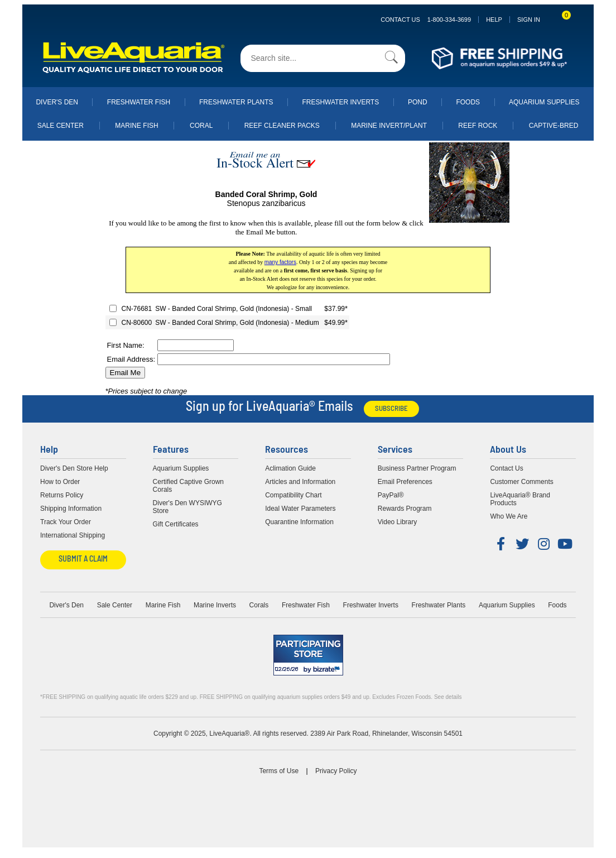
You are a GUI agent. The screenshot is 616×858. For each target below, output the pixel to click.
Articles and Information (300, 482)
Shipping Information (71, 509)
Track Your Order (66, 522)
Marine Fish (136, 126)
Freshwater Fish (139, 102)
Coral (201, 126)
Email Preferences (405, 482)
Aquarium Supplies (544, 102)
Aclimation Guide (290, 468)
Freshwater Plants (236, 102)
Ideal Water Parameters (300, 509)
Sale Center (61, 126)
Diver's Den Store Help (74, 468)
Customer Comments (521, 482)
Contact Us (426, 20)
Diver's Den (57, 102)
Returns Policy (62, 495)
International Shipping (73, 535)
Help (494, 20)
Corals (259, 605)
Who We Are (509, 516)
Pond (418, 102)
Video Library (398, 522)
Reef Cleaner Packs (282, 126)
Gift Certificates (176, 524)
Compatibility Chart (293, 495)
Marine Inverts (215, 605)
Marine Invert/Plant (389, 126)
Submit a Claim (83, 560)
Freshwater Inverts (340, 102)
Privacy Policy (336, 771)
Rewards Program (405, 509)
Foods (468, 102)
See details (448, 697)
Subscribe (391, 409)
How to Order (60, 482)
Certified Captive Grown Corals (188, 486)
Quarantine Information (299, 522)
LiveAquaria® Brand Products (520, 499)
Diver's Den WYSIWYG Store (187, 507)
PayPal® (391, 495)
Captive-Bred (554, 126)
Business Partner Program (417, 468)
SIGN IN (529, 20)
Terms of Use (279, 771)
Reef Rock (478, 126)
